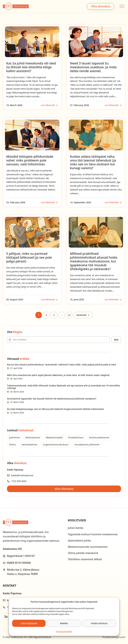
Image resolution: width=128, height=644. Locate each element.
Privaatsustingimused (114, 637)
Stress (13, 444)
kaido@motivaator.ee (22, 475)
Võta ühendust (101, 6)
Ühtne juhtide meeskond (83, 553)
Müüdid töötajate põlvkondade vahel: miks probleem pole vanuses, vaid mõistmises (30, 160)
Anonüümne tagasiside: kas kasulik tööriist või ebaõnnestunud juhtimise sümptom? (52, 399)
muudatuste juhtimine (87, 444)
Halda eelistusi (99, 623)
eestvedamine (29, 444)
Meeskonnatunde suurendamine (88, 547)
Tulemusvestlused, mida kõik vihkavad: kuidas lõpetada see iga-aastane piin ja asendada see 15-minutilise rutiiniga (63, 387)
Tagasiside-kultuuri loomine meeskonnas (93, 534)
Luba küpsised (29, 623)
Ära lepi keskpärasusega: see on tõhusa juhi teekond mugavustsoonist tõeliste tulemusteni (55, 409)
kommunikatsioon (99, 437)
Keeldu (64, 623)
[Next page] (83, 315)
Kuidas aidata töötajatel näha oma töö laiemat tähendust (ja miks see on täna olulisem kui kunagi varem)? (93, 162)
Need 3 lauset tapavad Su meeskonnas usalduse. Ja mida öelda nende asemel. (93, 67)
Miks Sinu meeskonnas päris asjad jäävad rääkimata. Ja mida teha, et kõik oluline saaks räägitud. (58, 375)
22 (69, 315)
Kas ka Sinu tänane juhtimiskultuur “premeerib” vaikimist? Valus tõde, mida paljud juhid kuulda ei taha (62, 365)
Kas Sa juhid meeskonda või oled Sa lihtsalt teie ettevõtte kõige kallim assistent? (31, 67)
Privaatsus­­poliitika (64, 631)
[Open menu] (122, 6)
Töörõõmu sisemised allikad (85, 559)
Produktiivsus (76, 437)
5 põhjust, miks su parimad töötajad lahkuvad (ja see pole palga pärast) (29, 257)
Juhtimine (15, 437)
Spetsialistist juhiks (80, 541)
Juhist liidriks (76, 528)
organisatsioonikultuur (56, 444)
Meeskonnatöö (54, 437)
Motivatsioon (33, 437)
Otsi (116, 340)
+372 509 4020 (19, 481)
